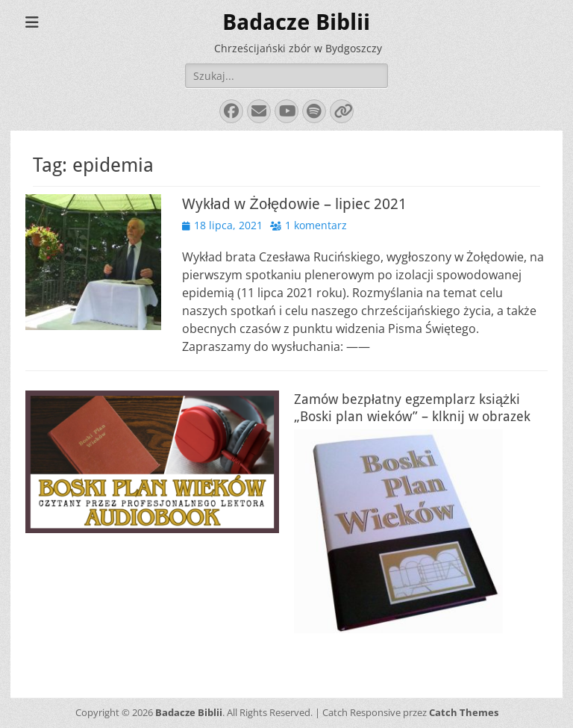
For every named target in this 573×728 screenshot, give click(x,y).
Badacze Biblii (296, 22)
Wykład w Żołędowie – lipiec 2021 (294, 204)
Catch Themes (464, 712)
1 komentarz (316, 225)
